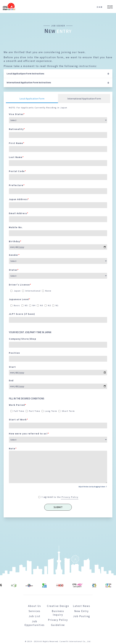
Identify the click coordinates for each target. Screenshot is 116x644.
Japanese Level (20, 299)
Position (14, 353)
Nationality (17, 129)
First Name (17, 143)
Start (12, 367)
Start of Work (19, 420)
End (11, 380)
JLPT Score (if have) (22, 314)
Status (14, 270)
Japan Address (19, 199)
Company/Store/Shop (23, 339)
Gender (14, 255)
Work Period (18, 405)
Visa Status (17, 114)
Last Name (16, 157)
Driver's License (20, 285)
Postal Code (18, 171)
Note (13, 449)
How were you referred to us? (29, 434)
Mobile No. (16, 227)
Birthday (15, 241)
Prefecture (17, 185)
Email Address (19, 213)
